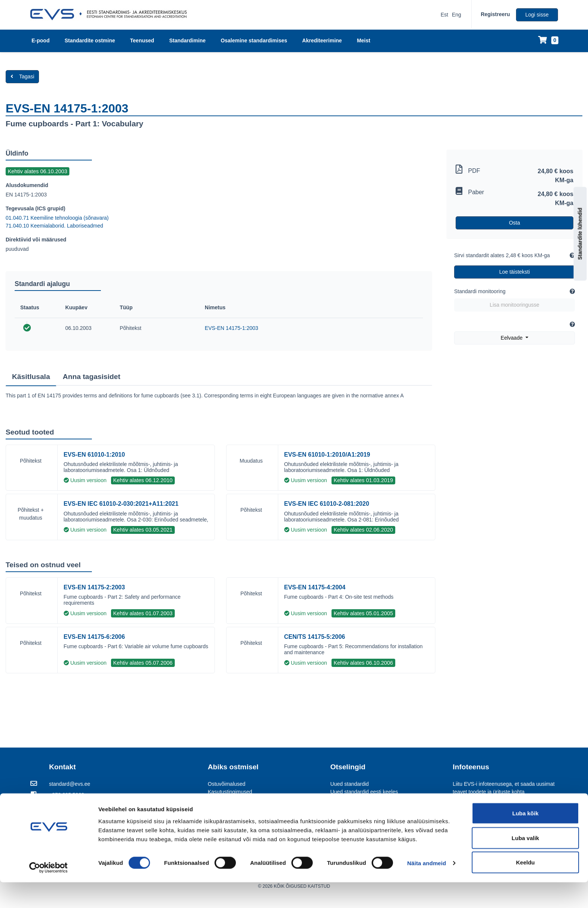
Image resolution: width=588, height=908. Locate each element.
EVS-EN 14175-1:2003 (231, 328)
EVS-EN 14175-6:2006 (94, 637)
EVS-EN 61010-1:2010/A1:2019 (327, 455)
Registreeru (495, 14)
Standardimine (187, 40)
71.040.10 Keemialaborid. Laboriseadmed (54, 226)
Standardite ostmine (90, 40)
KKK (213, 808)
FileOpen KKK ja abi (231, 815)
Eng (457, 15)
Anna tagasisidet (91, 377)
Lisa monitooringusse (514, 305)
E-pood (40, 40)
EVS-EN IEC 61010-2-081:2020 (327, 504)
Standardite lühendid (580, 233)
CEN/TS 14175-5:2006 (315, 637)
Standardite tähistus (231, 800)
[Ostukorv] (548, 41)
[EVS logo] (111, 15)
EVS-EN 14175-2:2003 (94, 587)
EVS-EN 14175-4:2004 (315, 587)
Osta (514, 223)
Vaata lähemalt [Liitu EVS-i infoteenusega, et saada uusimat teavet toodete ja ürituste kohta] (508, 811)
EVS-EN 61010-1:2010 (94, 455)
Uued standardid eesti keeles (364, 792)
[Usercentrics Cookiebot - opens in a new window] (49, 893)
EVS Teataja (345, 808)
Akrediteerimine (322, 40)
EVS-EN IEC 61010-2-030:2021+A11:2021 (121, 504)
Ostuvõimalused (226, 784)
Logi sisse (537, 15)
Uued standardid (350, 784)
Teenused (142, 40)
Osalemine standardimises (254, 40)
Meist (364, 40)
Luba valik (525, 864)
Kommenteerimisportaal (358, 800)
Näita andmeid (427, 889)
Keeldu (525, 888)
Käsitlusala (31, 377)
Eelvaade (512, 338)
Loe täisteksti (514, 272)
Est (444, 15)
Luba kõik (525, 839)
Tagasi (22, 76)
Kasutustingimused (230, 792)
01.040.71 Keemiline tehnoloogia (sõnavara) (57, 218)
